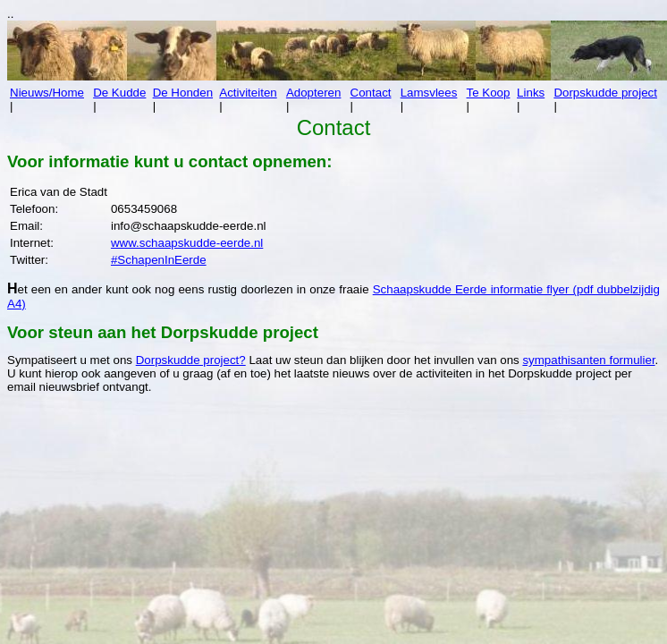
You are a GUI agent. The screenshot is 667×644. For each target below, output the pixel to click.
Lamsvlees (429, 93)
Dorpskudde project (605, 93)
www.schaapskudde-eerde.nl (187, 243)
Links (531, 93)
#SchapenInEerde (159, 260)
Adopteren (314, 93)
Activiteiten (248, 93)
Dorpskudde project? (191, 360)
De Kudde (119, 93)
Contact (371, 93)
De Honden (183, 93)
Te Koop (489, 93)
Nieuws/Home (47, 93)
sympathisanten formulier (588, 360)
